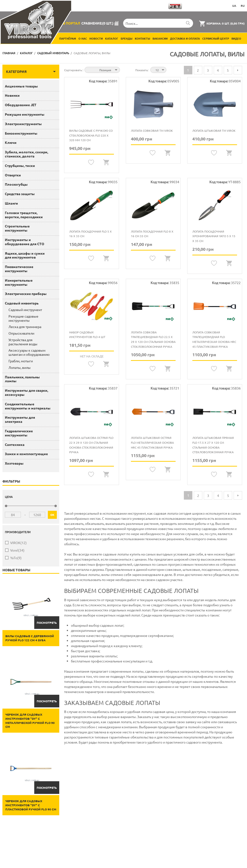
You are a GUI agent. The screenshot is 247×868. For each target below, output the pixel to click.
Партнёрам (68, 38)
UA (234, 6)
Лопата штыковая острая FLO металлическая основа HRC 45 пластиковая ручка (152, 442)
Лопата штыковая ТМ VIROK (214, 130)
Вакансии (160, 38)
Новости (96, 38)
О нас (83, 38)
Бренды (127, 38)
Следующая (238, 70)
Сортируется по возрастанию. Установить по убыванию (124, 69)
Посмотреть (47, 623)
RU (243, 6)
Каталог (112, 38)
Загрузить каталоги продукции (138, 6)
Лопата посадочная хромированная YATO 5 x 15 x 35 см (214, 236)
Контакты (142, 38)
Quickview (106, 162)
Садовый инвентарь (53, 53)
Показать (141, 70)
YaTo (16, 558)
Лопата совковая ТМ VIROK (152, 130)
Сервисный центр (216, 38)
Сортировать (73, 70)
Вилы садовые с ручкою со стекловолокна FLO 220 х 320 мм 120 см (91, 135)
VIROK (18, 543)
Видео (236, 38)
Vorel (17, 550)
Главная (9, 53)
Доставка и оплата (185, 38)
